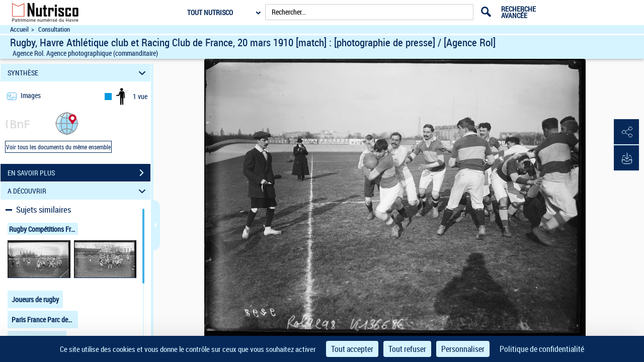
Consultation (54, 29)
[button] (67, 123)
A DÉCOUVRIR (78, 191)
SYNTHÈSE (78, 73)
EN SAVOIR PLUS (79, 173)
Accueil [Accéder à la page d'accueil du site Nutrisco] (19, 29)
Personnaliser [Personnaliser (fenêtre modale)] (463, 349)
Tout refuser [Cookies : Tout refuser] (407, 349)
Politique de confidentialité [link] (542, 349)
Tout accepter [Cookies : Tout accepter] (352, 349)
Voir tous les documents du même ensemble (58, 147)
